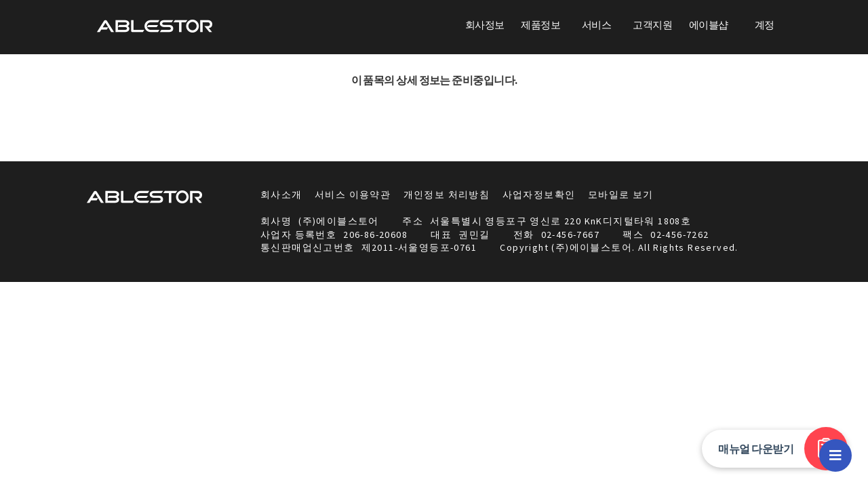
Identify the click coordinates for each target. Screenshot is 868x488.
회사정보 (485, 25)
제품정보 (540, 25)
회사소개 (281, 195)
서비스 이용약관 (353, 195)
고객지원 (652, 25)
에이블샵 (709, 25)
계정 (765, 25)
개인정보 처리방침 (447, 195)
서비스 (596, 25)
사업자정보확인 (539, 195)
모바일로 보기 (621, 195)
